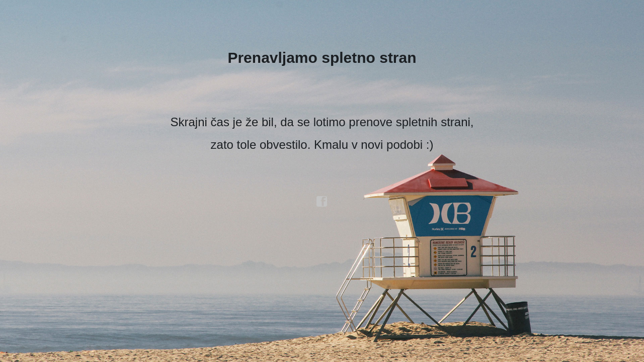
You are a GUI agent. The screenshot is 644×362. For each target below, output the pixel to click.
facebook (322, 202)
